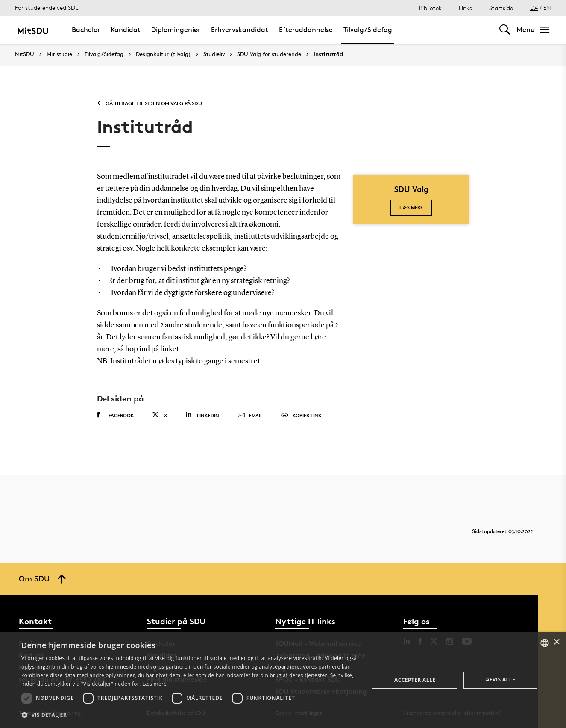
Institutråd (328, 54)
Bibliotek (430, 8)
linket (170, 349)
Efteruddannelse (306, 30)
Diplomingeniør (176, 30)
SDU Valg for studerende (269, 54)
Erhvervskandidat (240, 30)
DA (534, 7)
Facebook (116, 415)
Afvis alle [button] (500, 679)
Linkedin (202, 415)
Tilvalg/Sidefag (368, 30)
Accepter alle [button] (415, 680)
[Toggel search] (505, 30)
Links (465, 8)
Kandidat (126, 30)
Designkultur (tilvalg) (163, 54)
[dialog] (283, 680)
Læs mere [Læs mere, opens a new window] (154, 684)
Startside (501, 8)
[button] (190, 715)
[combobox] (545, 643)
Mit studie (59, 54)
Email (250, 416)
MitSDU (25, 54)
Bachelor (86, 30)
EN (547, 7)
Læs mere (411, 208)
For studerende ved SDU (47, 7)
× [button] (556, 642)
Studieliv (214, 54)
